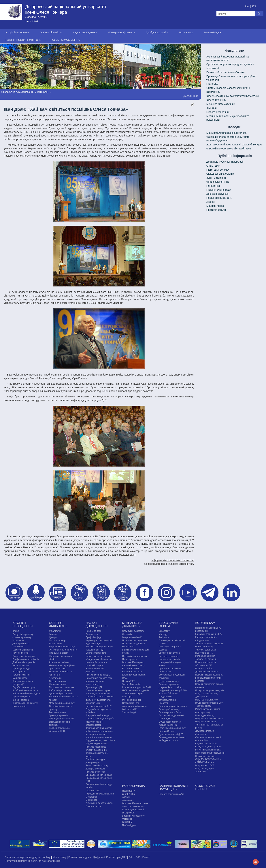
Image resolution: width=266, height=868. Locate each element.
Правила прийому (204, 669)
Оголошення (92, 634)
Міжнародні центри (132, 700)
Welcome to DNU (131, 709)
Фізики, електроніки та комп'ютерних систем (233, 96)
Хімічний (212, 108)
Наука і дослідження (85, 32)
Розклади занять (57, 712)
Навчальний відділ (58, 653)
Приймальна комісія (205, 662)
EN (254, 6)
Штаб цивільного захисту (25, 690)
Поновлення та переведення (210, 753)
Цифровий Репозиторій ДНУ (110, 857)
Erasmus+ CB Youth (132, 672)
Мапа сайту (60, 857)
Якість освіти (56, 644)
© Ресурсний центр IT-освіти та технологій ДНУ (33, 861)
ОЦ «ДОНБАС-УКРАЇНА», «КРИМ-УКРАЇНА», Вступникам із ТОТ (208, 762)
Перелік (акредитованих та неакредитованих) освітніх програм (209, 678)
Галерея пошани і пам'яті (171, 794)
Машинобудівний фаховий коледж (227, 133)
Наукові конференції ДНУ (98, 706)
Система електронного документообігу (28, 857)
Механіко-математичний (221, 104)
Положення (213, 186)
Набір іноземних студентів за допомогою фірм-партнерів (135, 694)
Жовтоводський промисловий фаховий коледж (234, 145)
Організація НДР (94, 687)
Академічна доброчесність (99, 803)
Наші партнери (130, 659)
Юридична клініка (168, 725)
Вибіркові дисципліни (60, 690)
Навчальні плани (58, 684)
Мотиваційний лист (205, 656)
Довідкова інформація (24, 662)
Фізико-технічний (216, 100)
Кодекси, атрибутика (23, 650)
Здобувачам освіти (157, 32)
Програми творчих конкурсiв (210, 690)
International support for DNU (136, 687)
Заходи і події (129, 712)
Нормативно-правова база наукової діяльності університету (99, 681)
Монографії (91, 797)
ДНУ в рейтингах (21, 644)
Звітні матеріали (216, 178)
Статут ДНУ (213, 166)
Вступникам (186, 32)
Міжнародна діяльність (121, 32)
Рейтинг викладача (80, 857)
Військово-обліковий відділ (26, 694)
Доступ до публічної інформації (225, 162)
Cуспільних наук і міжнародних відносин (230, 64)
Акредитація (55, 678)
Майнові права (215, 206)
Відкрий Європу (167, 731)
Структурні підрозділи (23, 656)
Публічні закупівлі (21, 675)
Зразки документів (58, 715)
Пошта (146, 857)
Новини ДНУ (129, 791)
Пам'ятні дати (129, 825)
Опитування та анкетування (63, 650)
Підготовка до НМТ (205, 653)
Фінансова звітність (218, 182)
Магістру (163, 634)
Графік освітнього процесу (172, 728)
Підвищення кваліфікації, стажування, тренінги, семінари (62, 722)
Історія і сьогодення (17, 32)
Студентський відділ (169, 681)
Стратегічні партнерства (134, 656)
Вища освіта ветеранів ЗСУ (209, 703)
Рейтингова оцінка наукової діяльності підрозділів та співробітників (100, 700)
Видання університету (133, 816)
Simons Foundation (132, 684)
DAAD (125, 678)
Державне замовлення (207, 672)
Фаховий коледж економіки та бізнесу (229, 149)
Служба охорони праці (24, 687)
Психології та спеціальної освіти (226, 72)
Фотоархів (127, 819)
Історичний (213, 68)
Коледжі (53, 634)
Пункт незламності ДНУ (171, 734)
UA (247, 6)
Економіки (212, 84)
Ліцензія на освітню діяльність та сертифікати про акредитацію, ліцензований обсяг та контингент (62, 669)
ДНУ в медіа (128, 794)
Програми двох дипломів (62, 687)
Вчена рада (91, 800)
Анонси (126, 797)
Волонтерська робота (170, 712)
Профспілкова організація (26, 659)
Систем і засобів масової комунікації (228, 88)
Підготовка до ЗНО (218, 170)
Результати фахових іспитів (209, 719)
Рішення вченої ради (219, 190)
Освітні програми (58, 681)
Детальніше (191, 96)
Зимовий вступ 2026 (205, 650)
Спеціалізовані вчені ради (99, 775)
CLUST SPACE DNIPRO (66, 40)
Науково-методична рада (62, 647)
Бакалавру (164, 631)
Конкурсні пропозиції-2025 (209, 634)
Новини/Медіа (213, 32)
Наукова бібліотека (95, 772)
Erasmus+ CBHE (130, 669)
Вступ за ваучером (205, 769)
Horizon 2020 (129, 681)
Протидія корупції (217, 210)
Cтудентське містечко (170, 722)
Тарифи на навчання (206, 659)
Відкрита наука (93, 806)
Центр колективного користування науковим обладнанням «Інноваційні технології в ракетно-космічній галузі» (99, 659)
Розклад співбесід (204, 715)
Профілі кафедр (57, 640)
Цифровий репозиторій (61, 694)
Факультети (55, 631)
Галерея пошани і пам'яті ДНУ (23, 40)
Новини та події (93, 631)
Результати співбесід (206, 722)
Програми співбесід (205, 756)
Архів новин (128, 800)
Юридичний (213, 92)
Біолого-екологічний (218, 112)
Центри (53, 637)
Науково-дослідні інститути (99, 647)
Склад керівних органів (220, 174)
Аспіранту (164, 637)
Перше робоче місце (169, 709)
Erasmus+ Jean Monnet (134, 675)
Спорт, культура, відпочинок (173, 706)
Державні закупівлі (217, 194)
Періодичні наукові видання (100, 794)
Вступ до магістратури (207, 700)
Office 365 (135, 857)
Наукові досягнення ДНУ (98, 675)
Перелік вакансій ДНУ (219, 198)
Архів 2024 (201, 772)
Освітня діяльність (51, 32)
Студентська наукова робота (100, 740)
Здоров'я (163, 703)
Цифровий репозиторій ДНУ (173, 690)
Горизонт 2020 (93, 791)
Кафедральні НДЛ (95, 650)
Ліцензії (211, 202)
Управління (18, 640)
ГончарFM (127, 822)
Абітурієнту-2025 (204, 665)
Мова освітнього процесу (62, 703)
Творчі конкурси (203, 706)
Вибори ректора (21, 700)
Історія (16, 631)
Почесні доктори (21, 653)
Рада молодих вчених (97, 744)
